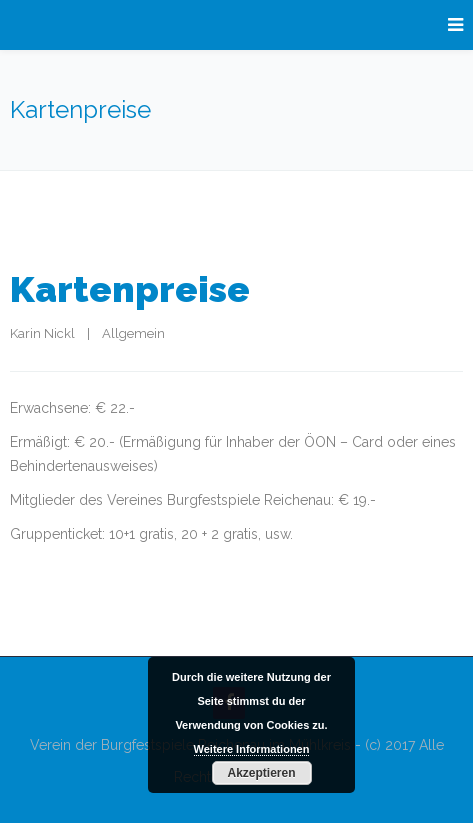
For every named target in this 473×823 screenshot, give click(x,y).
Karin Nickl (42, 333)
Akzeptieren (261, 773)
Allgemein (133, 333)
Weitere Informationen (252, 749)
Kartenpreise (130, 289)
